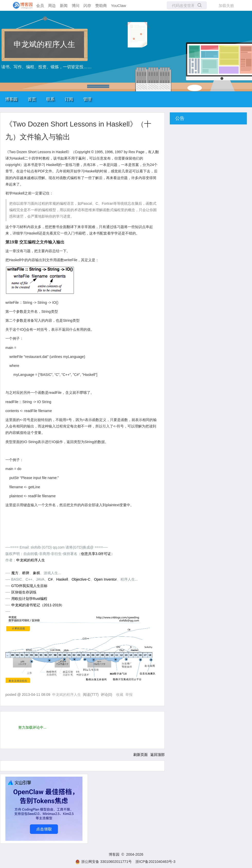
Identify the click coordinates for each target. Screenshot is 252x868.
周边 (52, 6)
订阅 (69, 99)
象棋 (36, 573)
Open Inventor (105, 579)
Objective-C (81, 579)
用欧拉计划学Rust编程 (29, 599)
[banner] (21, 5)
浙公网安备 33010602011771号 (104, 862)
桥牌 (26, 573)
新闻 (64, 6)
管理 (87, 99)
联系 (50, 99)
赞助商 (101, 6)
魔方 (15, 573)
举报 (129, 695)
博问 (76, 6)
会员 (40, 6)
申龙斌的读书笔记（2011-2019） (38, 605)
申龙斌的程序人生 (44, 44)
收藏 (120, 695)
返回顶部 (157, 755)
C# (50, 579)
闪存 (87, 6)
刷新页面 (141, 755)
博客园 (11, 99)
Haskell (62, 579)
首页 (32, 99)
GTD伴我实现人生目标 (30, 586)
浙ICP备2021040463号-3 (155, 862)
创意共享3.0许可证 (96, 554)
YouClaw (119, 6)
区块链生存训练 (24, 592)
